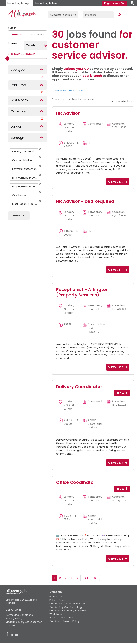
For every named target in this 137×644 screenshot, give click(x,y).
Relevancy (18, 34)
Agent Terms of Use (62, 618)
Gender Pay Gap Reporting (66, 607)
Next (85, 578)
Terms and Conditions (19, 615)
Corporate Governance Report (68, 604)
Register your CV (114, 3)
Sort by (78, 90)
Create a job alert (120, 102)
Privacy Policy (14, 618)
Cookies (10, 625)
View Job (116, 182)
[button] (40, 149)
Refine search (64, 90)
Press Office (57, 597)
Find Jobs (119, 15)
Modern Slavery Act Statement (24, 622)
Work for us (56, 614)
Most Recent (37, 34)
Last (95, 578)
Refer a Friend (58, 600)
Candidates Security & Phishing (68, 611)
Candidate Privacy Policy (64, 621)
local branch (92, 76)
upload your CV (76, 69)
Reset (19, 216)
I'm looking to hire (46, 3)
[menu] (66, 99)
